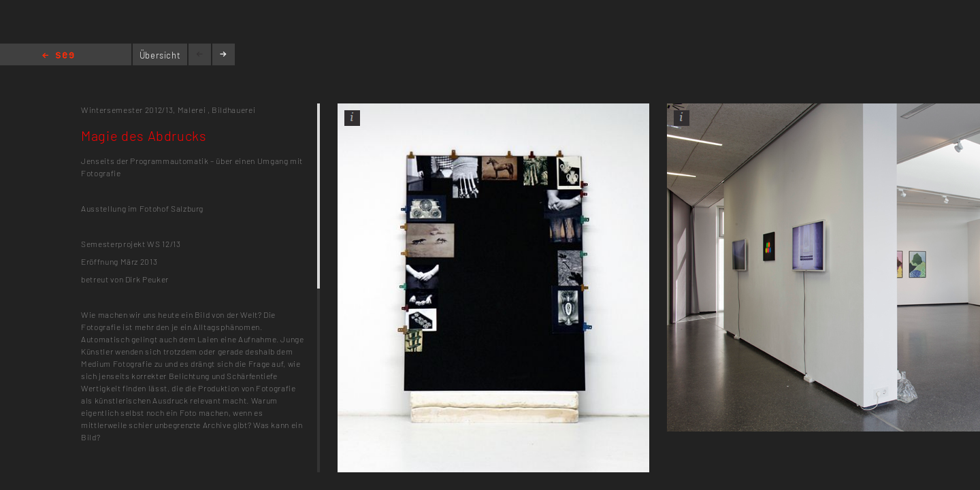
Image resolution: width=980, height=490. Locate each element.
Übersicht (160, 55)
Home (58, 56)
